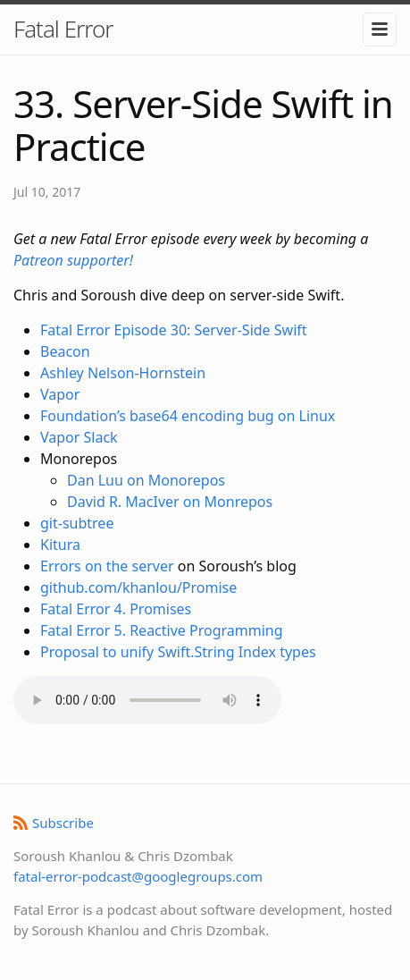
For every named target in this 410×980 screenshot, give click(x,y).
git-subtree (77, 523)
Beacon (65, 351)
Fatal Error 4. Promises (116, 609)
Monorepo (184, 480)
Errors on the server (107, 566)
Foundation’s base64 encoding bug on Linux (188, 416)
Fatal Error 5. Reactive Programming (162, 630)
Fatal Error (63, 29)
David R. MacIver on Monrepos (170, 502)
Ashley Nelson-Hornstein (123, 373)
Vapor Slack (79, 437)
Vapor (60, 394)
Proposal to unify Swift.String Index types (178, 652)
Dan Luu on (108, 480)
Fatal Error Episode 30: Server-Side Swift (174, 330)
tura (67, 545)
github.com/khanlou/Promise (138, 587)
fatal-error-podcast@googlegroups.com (138, 876)
